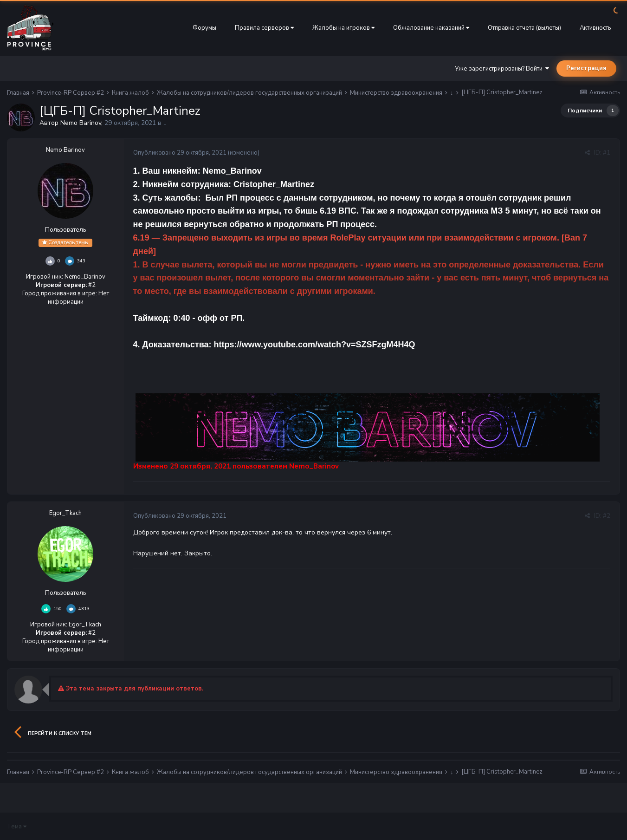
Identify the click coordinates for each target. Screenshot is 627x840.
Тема (17, 827)
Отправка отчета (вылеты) (524, 28)
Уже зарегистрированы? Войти (502, 69)
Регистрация (586, 68)
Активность (595, 28)
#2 (607, 516)
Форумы (204, 28)
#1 (607, 153)
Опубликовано (180, 153)
